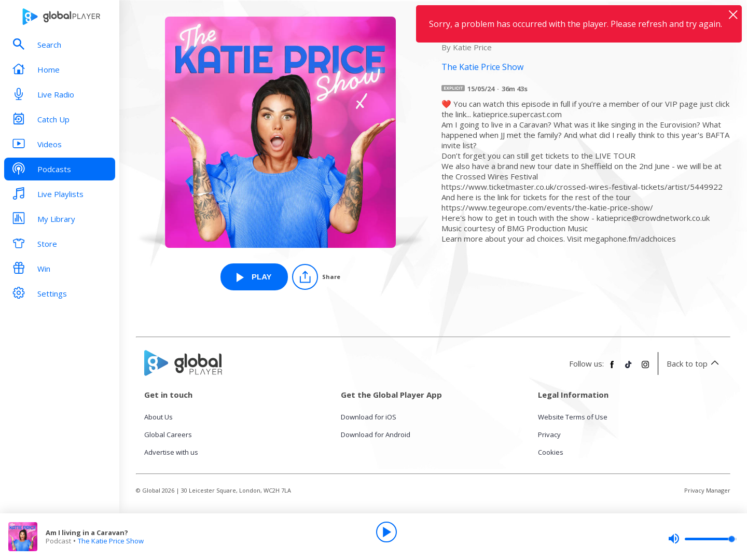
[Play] (386, 532)
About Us (158, 417)
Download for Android (376, 435)
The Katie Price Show (111, 541)
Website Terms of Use (573, 417)
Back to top (694, 363)
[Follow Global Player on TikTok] (629, 369)
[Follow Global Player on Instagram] (645, 369)
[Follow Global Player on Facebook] (612, 369)
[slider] (702, 539)
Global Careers (168, 435)
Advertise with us (171, 452)
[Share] (316, 277)
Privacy (549, 435)
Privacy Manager (707, 490)
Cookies (551, 452)
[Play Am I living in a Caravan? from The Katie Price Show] (254, 277)
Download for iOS (369, 417)
